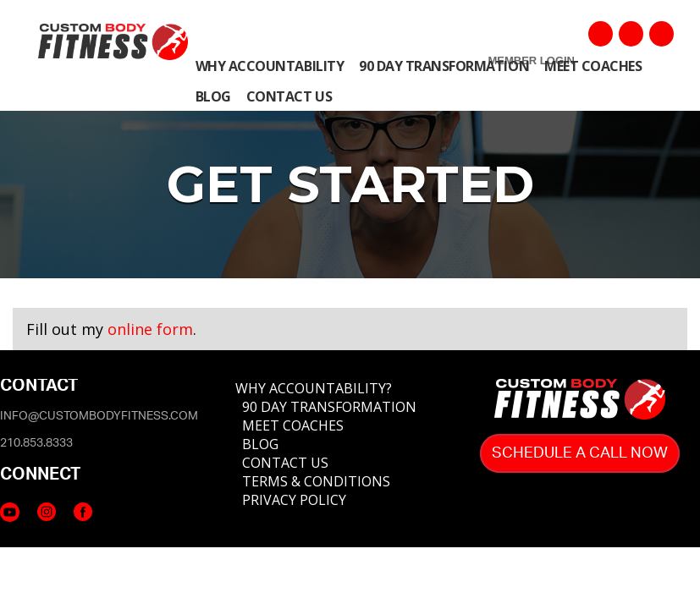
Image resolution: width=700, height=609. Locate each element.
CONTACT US (285, 463)
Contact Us (289, 96)
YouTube (631, 34)
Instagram (661, 34)
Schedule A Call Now (580, 453)
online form (150, 329)
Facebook (601, 34)
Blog (213, 96)
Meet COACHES (593, 66)
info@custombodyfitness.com (99, 416)
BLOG (260, 444)
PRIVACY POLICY (294, 500)
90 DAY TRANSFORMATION (329, 407)
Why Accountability (270, 66)
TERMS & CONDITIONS (316, 481)
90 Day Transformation (444, 66)
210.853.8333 (36, 443)
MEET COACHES (293, 425)
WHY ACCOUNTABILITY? (314, 388)
